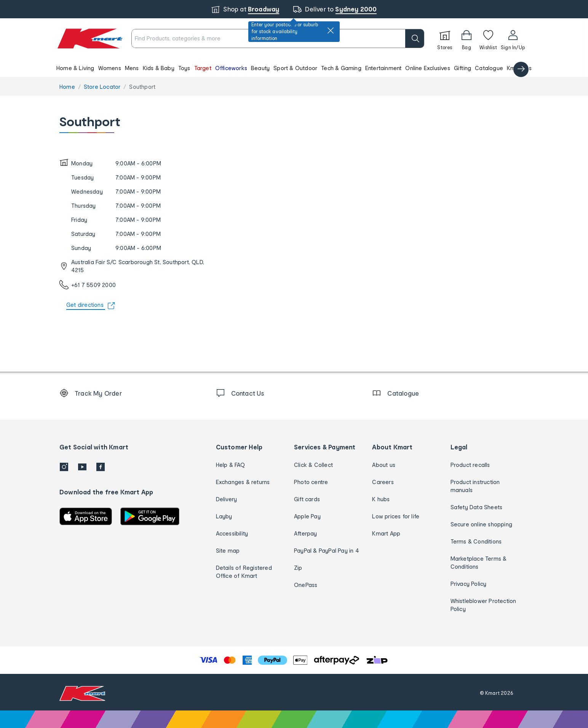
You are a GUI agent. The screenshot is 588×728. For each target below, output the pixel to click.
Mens (132, 68)
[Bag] (467, 38)
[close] (331, 30)
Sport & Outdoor (295, 68)
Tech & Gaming (341, 68)
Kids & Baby (159, 68)
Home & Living (75, 68)
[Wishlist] (488, 38)
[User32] (513, 38)
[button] (291, 68)
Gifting (463, 68)
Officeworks (231, 68)
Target (203, 68)
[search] (415, 38)
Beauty (260, 68)
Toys (184, 68)
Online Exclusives (427, 68)
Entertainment (383, 68)
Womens (110, 68)
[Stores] (445, 38)
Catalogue (489, 68)
